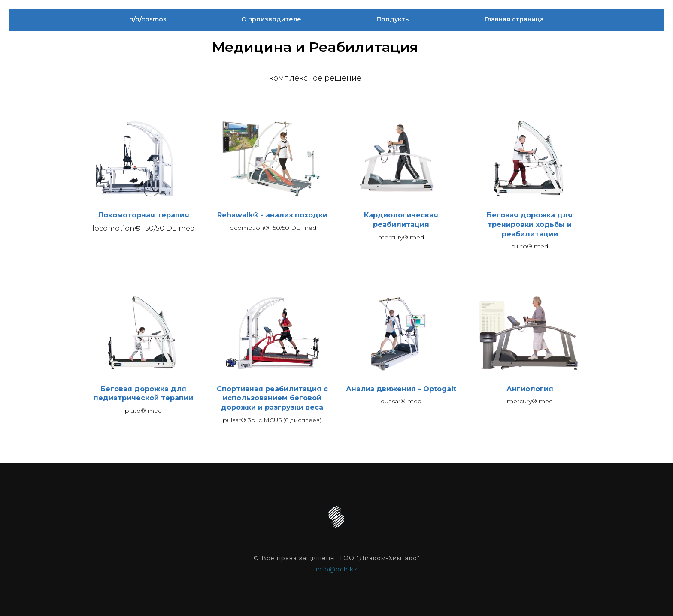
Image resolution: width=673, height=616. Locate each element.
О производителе (271, 19)
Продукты (393, 19)
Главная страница (514, 19)
